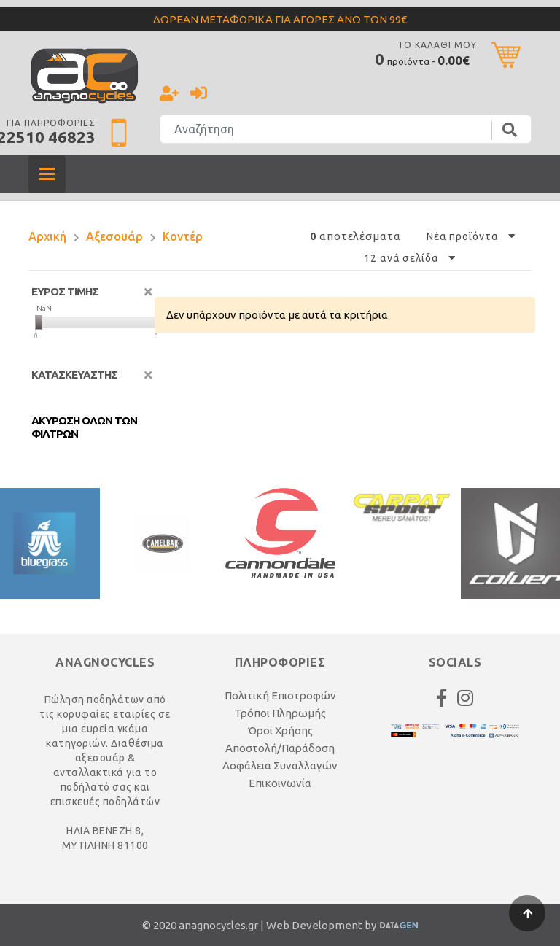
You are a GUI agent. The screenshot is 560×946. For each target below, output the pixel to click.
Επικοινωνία (280, 783)
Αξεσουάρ (114, 236)
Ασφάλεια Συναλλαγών (280, 765)
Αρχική (47, 236)
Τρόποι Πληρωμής (280, 713)
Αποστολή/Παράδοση (280, 748)
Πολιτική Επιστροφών (280, 695)
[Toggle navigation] (47, 174)
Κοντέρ (183, 236)
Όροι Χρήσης (280, 730)
